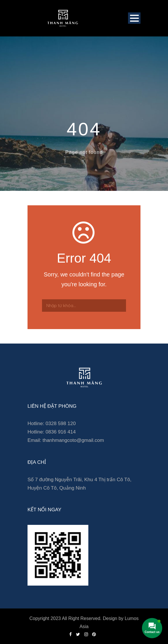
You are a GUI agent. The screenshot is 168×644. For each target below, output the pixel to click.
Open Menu (134, 18)
